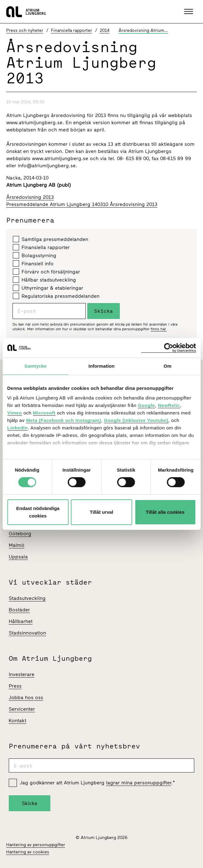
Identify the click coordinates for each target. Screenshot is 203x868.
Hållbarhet (21, 621)
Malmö (17, 545)
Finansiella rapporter (71, 30)
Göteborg (20, 534)
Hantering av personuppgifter (36, 845)
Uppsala (18, 557)
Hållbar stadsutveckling (44, 280)
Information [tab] (102, 366)
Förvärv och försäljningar (46, 272)
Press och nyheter (25, 30)
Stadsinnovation (27, 633)
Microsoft (44, 413)
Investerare (22, 674)
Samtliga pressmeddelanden (51, 239)
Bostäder (19, 610)
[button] (189, 12)
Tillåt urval (101, 512)
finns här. (159, 329)
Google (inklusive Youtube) (136, 420)
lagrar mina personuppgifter (139, 783)
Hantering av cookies (28, 852)
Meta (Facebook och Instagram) (63, 420)
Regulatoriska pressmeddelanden (56, 296)
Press (15, 686)
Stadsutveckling (27, 598)
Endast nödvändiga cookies (38, 512)
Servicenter (22, 709)
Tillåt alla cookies (165, 512)
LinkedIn (18, 428)
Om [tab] (167, 366)
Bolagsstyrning (35, 255)
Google (147, 405)
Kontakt (18, 721)
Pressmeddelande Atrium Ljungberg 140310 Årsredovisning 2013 (82, 204)
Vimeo (15, 413)
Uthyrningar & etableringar (48, 288)
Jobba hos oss (26, 697)
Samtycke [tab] (36, 366)
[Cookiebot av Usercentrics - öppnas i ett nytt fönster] (168, 348)
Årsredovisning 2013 (30, 197)
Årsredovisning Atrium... (143, 30)
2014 (105, 30)
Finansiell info (33, 263)
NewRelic (169, 405)
